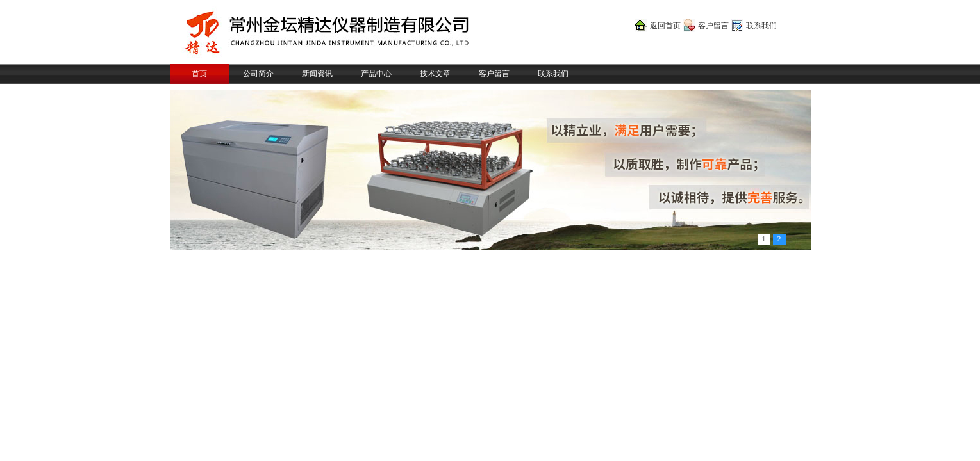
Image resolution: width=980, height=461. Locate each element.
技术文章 (435, 74)
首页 (199, 74)
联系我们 (761, 26)
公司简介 (258, 74)
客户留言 (713, 26)
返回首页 (665, 26)
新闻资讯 (317, 74)
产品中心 (376, 74)
